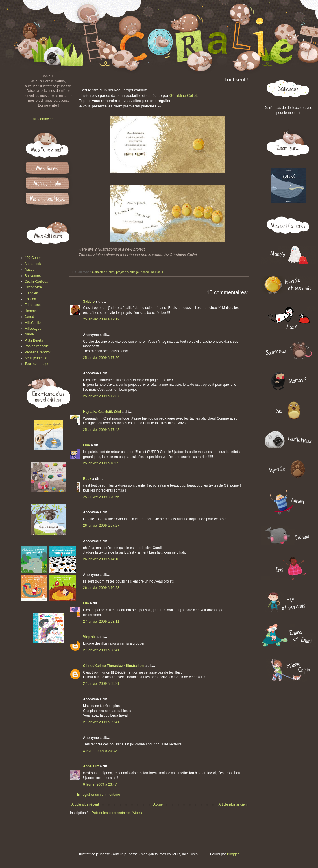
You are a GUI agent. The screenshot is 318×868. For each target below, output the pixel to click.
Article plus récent (85, 804)
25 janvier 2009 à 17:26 (101, 358)
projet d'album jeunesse (132, 272)
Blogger (233, 854)
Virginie (89, 637)
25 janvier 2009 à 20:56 (101, 497)
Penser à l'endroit (38, 352)
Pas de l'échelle (37, 346)
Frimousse (33, 305)
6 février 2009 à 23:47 (100, 784)
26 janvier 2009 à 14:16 (101, 559)
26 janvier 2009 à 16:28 (101, 588)
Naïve (29, 334)
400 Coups (33, 258)
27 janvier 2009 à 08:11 (101, 622)
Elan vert (31, 293)
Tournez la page (37, 364)
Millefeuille (33, 323)
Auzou (29, 270)
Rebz (87, 479)
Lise (86, 445)
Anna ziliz (91, 766)
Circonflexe (33, 287)
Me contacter (43, 119)
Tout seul (157, 272)
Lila (86, 603)
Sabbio (89, 301)
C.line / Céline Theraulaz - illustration (114, 666)
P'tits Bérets (34, 340)
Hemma (31, 311)
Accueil (159, 804)
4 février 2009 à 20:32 (100, 751)
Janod (29, 317)
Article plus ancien (233, 804)
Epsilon (30, 299)
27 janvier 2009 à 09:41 (101, 722)
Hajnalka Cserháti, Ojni (102, 412)
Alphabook (33, 264)
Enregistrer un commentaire (99, 795)
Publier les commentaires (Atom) (117, 813)
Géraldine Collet (183, 95)
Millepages (33, 329)
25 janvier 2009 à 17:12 (101, 319)
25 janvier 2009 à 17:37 (101, 396)
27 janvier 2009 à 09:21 (101, 684)
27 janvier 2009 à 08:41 (101, 650)
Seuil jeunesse (36, 358)
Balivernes (33, 276)
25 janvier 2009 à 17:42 (101, 430)
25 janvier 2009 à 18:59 (101, 463)
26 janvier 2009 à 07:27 (101, 526)
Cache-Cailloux (36, 281)
